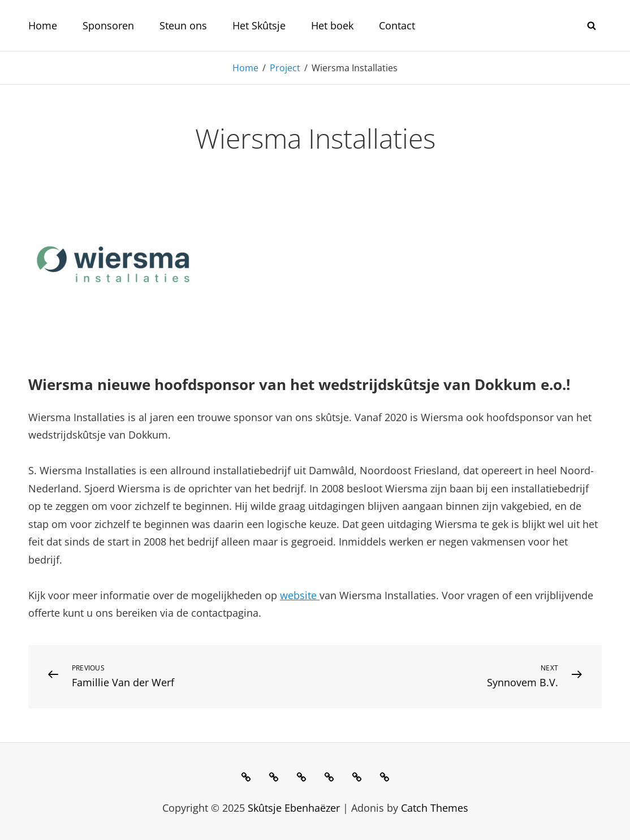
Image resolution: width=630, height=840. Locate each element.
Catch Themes (435, 808)
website (300, 595)
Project (285, 68)
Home (43, 25)
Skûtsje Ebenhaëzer (294, 808)
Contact (397, 25)
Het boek (332, 25)
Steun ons (183, 25)
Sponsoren (108, 25)
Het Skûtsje (259, 25)
